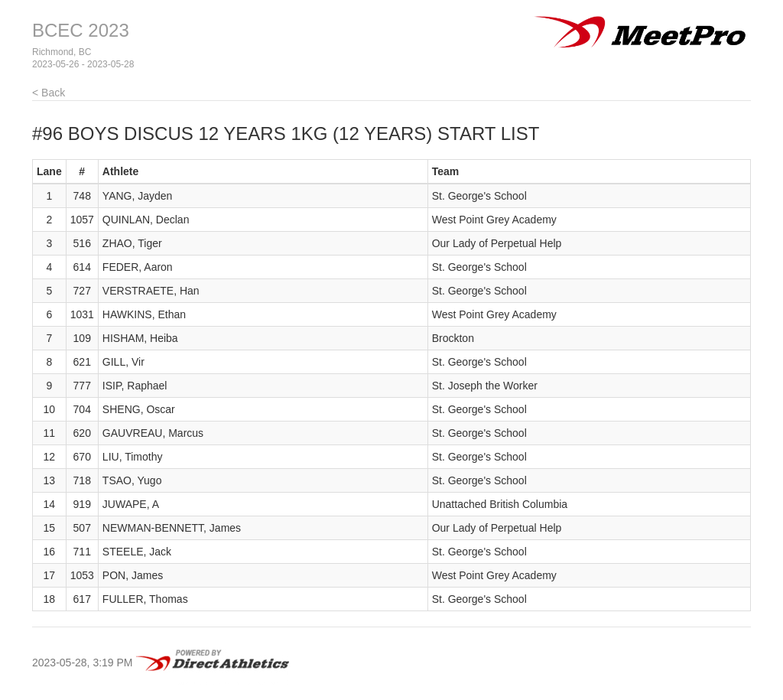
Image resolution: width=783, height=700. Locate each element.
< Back (49, 93)
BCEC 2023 (81, 30)
